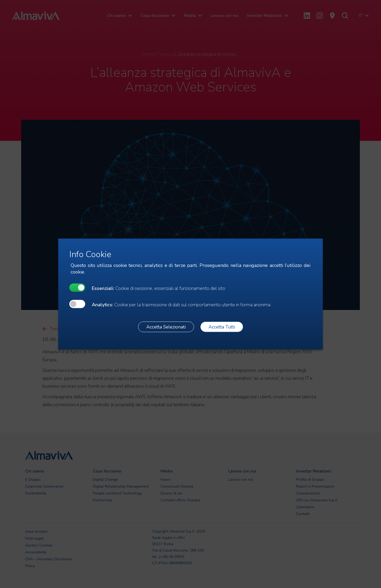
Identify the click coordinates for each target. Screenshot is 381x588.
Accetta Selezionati (166, 327)
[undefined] (77, 288)
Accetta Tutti (222, 327)
